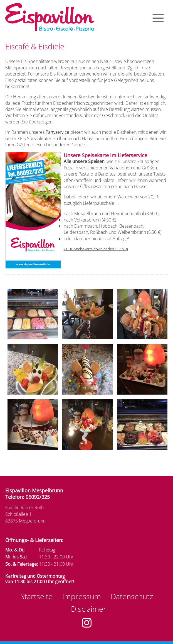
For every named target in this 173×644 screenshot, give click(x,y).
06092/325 (38, 497)
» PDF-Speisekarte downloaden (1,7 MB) (96, 249)
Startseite (36, 596)
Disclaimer (89, 609)
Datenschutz (132, 596)
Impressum (82, 596)
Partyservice (57, 132)
